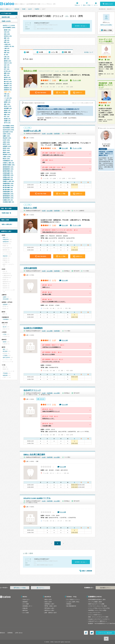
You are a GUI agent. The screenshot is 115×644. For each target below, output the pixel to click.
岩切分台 (8, 36)
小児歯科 (5, 355)
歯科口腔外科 (6, 357)
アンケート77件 (77, 148)
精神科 (5, 342)
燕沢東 (7, 77)
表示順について (89, 52)
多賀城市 (7, 146)
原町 (7, 104)
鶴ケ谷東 (8, 84)
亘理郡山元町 (8, 177)
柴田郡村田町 (8, 167)
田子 (7, 69)
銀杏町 (7, 30)
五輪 (7, 51)
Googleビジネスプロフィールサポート (99, 619)
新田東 (8, 61)
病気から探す (48, 599)
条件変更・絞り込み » (81, 26)
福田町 (7, 112)
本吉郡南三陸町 (8, 202)
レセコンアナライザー (94, 613)
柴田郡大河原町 (9, 165)
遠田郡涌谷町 (8, 196)
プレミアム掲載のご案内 (95, 602)
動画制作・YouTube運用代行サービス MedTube (102, 623)
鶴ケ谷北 (8, 82)
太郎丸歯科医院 (30, 268)
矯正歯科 (5, 351)
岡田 (7, 42)
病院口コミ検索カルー (6, 9)
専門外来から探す (49, 608)
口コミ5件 (65, 405)
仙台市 (30, 9)
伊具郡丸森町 (8, 173)
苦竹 (7, 96)
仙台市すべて (9, 25)
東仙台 (8, 106)
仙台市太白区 (8, 130)
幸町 (7, 53)
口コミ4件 (65, 280)
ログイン (96, 5)
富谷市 (6, 159)
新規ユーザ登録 (87, 5)
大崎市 (7, 157)
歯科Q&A (25, 610)
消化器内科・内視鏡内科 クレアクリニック (106, 85)
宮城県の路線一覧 (6, 213)
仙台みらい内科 (30, 71)
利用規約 (69, 604)
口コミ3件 (65, 148)
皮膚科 (5, 297)
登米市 (6, 150)
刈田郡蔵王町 (8, 161)
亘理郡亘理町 (8, 175)
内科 (4, 237)
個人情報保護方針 (71, 606)
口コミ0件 (63, 467)
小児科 (5, 334)
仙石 (7, 65)
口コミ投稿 (26, 613)
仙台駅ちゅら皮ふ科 (32, 131)
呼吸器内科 (6, 239)
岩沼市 (6, 148)
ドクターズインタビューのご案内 (97, 606)
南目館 (7, 119)
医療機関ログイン (105, 588)
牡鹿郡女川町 (8, 200)
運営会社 (2, 633)
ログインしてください (106, 25)
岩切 (7, 34)
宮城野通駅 (70, 71)
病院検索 (17, 9)
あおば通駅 (63, 71)
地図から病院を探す (7, 224)
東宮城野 (8, 108)
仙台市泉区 (8, 132)
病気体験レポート (27, 606)
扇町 (7, 38)
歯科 (4, 349)
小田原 (7, 44)
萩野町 (7, 102)
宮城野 (7, 121)
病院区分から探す (49, 610)
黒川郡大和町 (8, 185)
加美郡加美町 (8, 194)
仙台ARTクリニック (32, 390)
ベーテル (37, 498)
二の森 (7, 100)
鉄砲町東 (8, 90)
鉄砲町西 (8, 88)
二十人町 (8, 98)
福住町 (7, 110)
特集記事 (25, 608)
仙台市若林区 (8, 128)
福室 (7, 115)
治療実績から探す (49, 604)
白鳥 (7, 57)
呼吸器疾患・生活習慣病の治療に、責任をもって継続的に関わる (106, 154)
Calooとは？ (26, 599)
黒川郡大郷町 (8, 188)
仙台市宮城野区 (9, 27)
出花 (7, 32)
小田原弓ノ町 (9, 46)
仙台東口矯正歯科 (34, 454)
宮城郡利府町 (8, 183)
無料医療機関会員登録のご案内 (97, 599)
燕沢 (7, 75)
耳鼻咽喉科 (6, 319)
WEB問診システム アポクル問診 (97, 610)
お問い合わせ (19, 633)
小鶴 (7, 48)
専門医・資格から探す (51, 606)
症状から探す (48, 602)
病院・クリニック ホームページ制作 (98, 617)
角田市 (6, 144)
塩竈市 (6, 136)
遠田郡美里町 (8, 198)
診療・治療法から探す (51, 613)
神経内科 (5, 256)
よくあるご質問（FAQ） (73, 602)
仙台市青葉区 (8, 126)
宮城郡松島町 (8, 179)
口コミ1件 (65, 80)
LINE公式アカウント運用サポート (98, 621)
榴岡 (7, 73)
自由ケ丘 (8, 63)
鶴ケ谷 (8, 79)
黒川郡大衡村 (8, 190)
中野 (7, 94)
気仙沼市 (7, 138)
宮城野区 (37, 9)
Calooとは (77, 5)
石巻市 (7, 134)
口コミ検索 (26, 604)
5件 (102, 105)
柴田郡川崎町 (8, 171)
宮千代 (7, 123)
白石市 (6, 140)
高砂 (7, 67)
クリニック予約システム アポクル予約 (99, 608)
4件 (102, 60)
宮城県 (24, 9)
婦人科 (5, 327)
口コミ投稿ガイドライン (73, 599)
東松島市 (7, 155)
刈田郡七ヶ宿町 (8, 163)
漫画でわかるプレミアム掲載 (96, 604)
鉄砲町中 (8, 86)
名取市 (6, 142)
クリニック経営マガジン (95, 615)
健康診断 (5, 375)
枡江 (7, 117)
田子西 (7, 71)
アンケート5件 (77, 80)
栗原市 (6, 152)
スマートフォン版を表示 (105, 633)
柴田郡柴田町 (8, 169)
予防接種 (5, 373)
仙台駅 (57, 71)
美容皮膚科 (6, 299)
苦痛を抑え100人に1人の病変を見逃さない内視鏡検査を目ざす (58, 109)
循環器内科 (6, 242)
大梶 (7, 40)
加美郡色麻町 (8, 192)
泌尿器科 (5, 304)
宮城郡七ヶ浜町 (8, 181)
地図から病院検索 (87, 571)
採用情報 (10, 633)
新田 (7, 59)
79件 (108, 60)
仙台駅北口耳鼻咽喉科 (33, 328)
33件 (108, 105)
